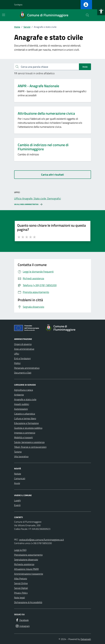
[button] (101, 11)
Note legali (20, 598)
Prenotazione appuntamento (28, 555)
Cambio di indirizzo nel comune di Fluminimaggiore (43, 147)
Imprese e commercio (25, 433)
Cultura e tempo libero (25, 418)
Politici (17, 363)
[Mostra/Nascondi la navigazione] (4, 15)
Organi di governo (23, 344)
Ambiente (19, 395)
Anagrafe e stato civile (25, 399)
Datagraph (86, 639)
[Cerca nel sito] (87, 15)
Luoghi (17, 500)
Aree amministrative (24, 349)
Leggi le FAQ (20, 550)
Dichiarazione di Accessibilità (28, 602)
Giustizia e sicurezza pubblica (28, 428)
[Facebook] (22, 620)
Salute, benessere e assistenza (29, 442)
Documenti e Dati (23, 373)
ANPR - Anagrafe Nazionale (38, 86)
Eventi (17, 505)
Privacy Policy (21, 593)
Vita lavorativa (21, 456)
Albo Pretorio (21, 579)
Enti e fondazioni (22, 358)
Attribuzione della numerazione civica (46, 113)
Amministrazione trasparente (29, 574)
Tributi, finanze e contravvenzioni (30, 447)
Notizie (18, 474)
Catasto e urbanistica (25, 414)
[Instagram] (22, 626)
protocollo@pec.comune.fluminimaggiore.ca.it (42, 540)
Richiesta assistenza (24, 564)
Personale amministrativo (27, 368)
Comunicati (20, 478)
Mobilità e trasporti (23, 437)
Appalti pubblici (22, 404)
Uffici (17, 354)
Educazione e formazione (26, 423)
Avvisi (17, 483)
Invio (85, 67)
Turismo (18, 452)
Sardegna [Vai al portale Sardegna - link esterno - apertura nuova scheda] (18, 5)
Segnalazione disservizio (26, 559)
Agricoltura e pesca (24, 390)
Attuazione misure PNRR (26, 569)
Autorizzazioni (21, 409)
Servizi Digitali (21, 588)
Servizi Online (21, 583)
